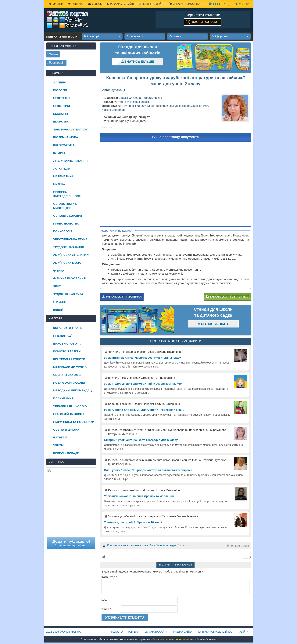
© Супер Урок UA (64, 632)
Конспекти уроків (118, 545)
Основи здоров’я (68, 216)
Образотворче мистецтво (65, 206)
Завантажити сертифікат (227, 296)
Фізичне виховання (69, 278)
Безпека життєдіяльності (67, 194)
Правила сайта (182, 632)
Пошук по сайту (152, 4)
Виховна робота (67, 344)
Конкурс (76, 4)
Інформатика (64, 145)
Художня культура (68, 294)
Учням (58, 445)
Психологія (63, 231)
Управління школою (70, 406)
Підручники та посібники (74, 422)
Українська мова (67, 263)
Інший (58, 310)
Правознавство (66, 223)
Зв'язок (95, 4)
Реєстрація (220, 4)
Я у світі (60, 302)
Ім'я (105, 600)
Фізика (59, 271)
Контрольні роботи (69, 359)
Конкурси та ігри (67, 351)
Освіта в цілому (66, 430)
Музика (59, 184)
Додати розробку (205, 22)
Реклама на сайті (120, 4)
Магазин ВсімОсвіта (185, 4)
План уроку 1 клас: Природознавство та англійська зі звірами (148, 470)
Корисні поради (66, 453)
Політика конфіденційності (216, 632)
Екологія (61, 114)
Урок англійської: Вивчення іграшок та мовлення (139, 496)
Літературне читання (70, 161)
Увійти (242, 4)
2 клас (182, 545)
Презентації (63, 336)
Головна (56, 4)
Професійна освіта (69, 414)
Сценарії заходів (67, 375)
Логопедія (62, 168)
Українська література (71, 255)
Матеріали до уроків (70, 367)
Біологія (60, 90)
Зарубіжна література (163, 545)
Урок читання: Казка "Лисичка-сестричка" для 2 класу (142, 358)
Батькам (60, 437)
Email (106, 609)
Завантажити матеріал (122, 296)
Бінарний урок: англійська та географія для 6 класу (141, 440)
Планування (63, 398)
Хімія (57, 286)
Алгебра (60, 82)
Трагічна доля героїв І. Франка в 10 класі (133, 522)
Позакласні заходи (69, 383)
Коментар (109, 577)
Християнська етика (70, 239)
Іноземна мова (139, 545)
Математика (63, 176)
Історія (59, 153)
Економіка (62, 121)
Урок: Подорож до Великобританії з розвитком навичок (144, 384)
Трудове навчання (69, 247)
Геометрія (62, 106)
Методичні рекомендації (73, 390)
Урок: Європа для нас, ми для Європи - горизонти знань (144, 410)
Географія (61, 98)
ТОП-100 (133, 632)
